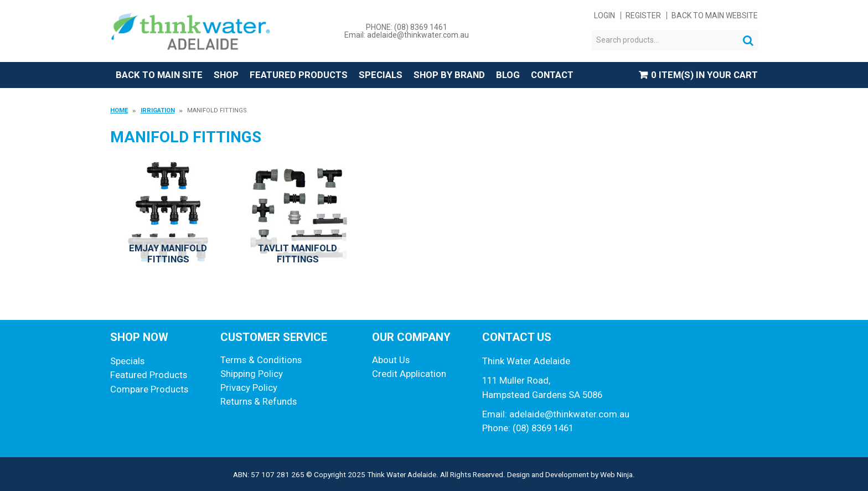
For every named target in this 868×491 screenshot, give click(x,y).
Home (119, 110)
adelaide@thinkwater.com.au (569, 414)
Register (643, 15)
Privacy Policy (249, 387)
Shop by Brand (449, 75)
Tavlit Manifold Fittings (298, 254)
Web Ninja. (618, 474)
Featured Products (299, 75)
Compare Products (149, 389)
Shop (226, 75)
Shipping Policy (252, 374)
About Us (391, 360)
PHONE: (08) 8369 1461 (407, 27)
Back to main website (715, 15)
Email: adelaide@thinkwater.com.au (407, 35)
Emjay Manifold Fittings (168, 254)
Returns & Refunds (259, 401)
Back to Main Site (159, 75)
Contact (552, 75)
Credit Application (409, 374)
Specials (381, 75)
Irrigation (158, 110)
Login (604, 15)
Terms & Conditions (261, 360)
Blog (508, 75)
